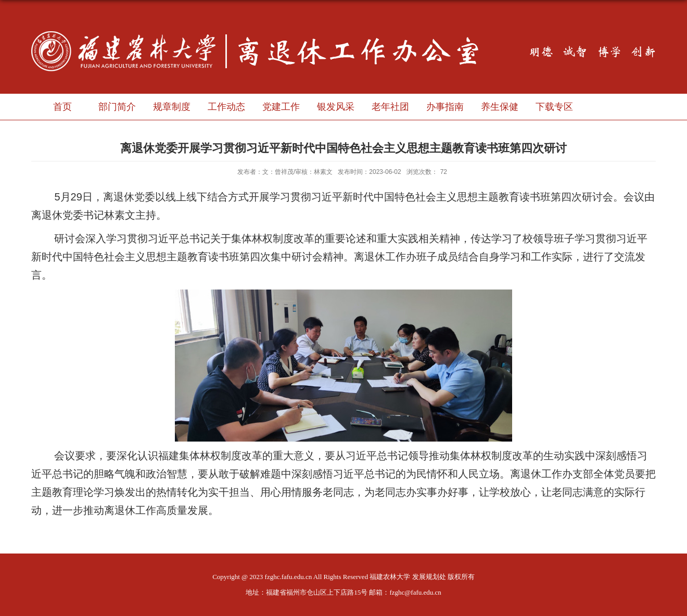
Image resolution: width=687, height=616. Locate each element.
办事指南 (445, 107)
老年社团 (390, 107)
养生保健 (500, 107)
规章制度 (172, 107)
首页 (62, 107)
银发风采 (336, 107)
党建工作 (281, 107)
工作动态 (226, 107)
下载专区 (554, 107)
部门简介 (117, 107)
